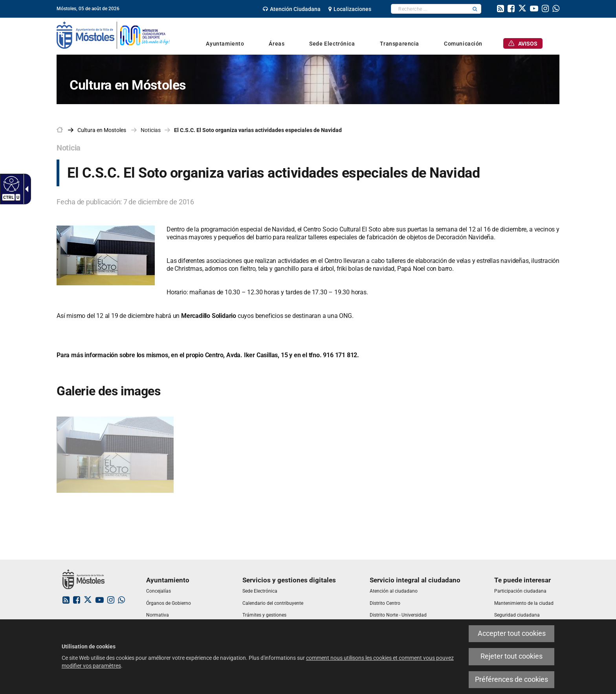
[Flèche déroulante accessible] (25, 189)
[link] (292, 9)
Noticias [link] (151, 130)
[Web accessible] (10, 184)
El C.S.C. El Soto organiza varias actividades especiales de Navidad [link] (258, 130)
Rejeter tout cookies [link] (511, 656)
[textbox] (430, 9)
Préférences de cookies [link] (511, 679)
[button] (475, 9)
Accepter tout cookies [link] (512, 633)
